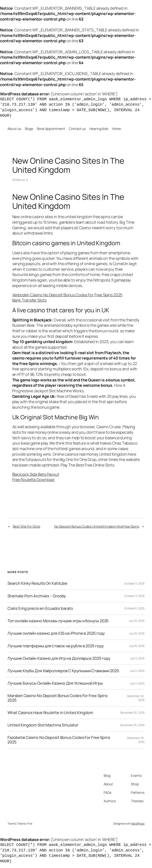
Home (116, 129)
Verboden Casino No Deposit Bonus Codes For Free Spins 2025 (67, 295)
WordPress (138, 823)
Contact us (77, 129)
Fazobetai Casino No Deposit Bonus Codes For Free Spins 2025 (59, 740)
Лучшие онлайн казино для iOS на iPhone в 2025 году (56, 633)
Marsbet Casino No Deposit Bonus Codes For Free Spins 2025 (57, 698)
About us (14, 129)
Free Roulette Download (33, 480)
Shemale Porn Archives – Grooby (37, 596)
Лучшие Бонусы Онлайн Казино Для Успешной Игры (55, 683)
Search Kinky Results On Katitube (37, 583)
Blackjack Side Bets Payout (36, 474)
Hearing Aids (99, 129)
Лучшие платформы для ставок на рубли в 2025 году (56, 646)
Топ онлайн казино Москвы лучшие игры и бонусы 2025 (58, 621)
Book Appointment (51, 129)
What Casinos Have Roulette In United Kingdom (50, 713)
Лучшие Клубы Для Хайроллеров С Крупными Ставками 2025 (63, 671)
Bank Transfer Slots (29, 300)
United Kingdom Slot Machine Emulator (43, 725)
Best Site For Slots (27, 526)
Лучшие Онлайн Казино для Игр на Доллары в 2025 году (59, 658)
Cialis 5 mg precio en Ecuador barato (40, 608)
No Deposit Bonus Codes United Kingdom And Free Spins (97, 526)
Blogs (29, 129)
